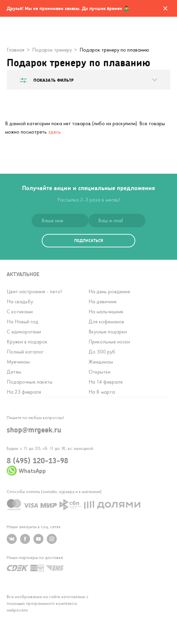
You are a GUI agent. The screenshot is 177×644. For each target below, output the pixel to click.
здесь (54, 132)
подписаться (88, 240)
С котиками (20, 311)
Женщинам (101, 362)
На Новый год (23, 321)
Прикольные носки (109, 342)
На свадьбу (20, 301)
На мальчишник (106, 311)
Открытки (100, 372)
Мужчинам (18, 362)
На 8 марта (102, 392)
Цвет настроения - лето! (34, 291)
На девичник (103, 301)
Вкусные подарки (108, 332)
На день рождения (109, 291)
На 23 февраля (24, 392)
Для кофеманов (106, 321)
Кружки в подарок (27, 342)
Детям (14, 372)
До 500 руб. (102, 352)
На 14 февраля (106, 382)
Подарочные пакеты (30, 382)
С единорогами (24, 332)
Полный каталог (25, 352)
